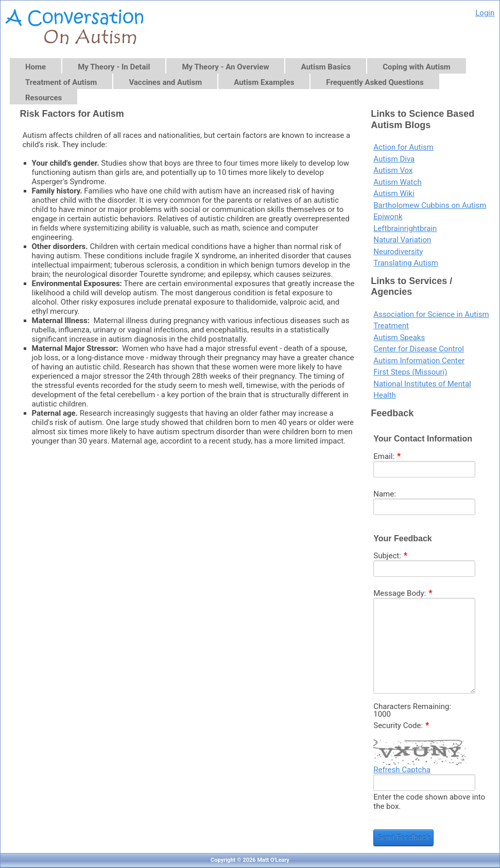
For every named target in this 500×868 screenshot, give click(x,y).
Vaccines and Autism (165, 82)
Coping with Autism (417, 67)
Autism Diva (394, 159)
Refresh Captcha (402, 770)
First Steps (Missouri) (410, 372)
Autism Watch (397, 182)
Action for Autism (403, 147)
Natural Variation (402, 240)
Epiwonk (388, 217)
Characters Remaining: (412, 707)
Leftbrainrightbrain (405, 228)
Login (485, 13)
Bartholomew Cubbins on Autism (430, 205)
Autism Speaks (399, 338)
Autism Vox (393, 170)
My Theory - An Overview (225, 67)
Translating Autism (406, 263)
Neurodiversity (398, 252)
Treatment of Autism (61, 82)
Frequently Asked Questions (375, 82)
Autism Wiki (394, 193)
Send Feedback (403, 838)
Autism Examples (264, 82)
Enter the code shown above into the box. (429, 802)
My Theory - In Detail (114, 67)
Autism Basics (326, 67)
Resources (44, 98)
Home (36, 67)
